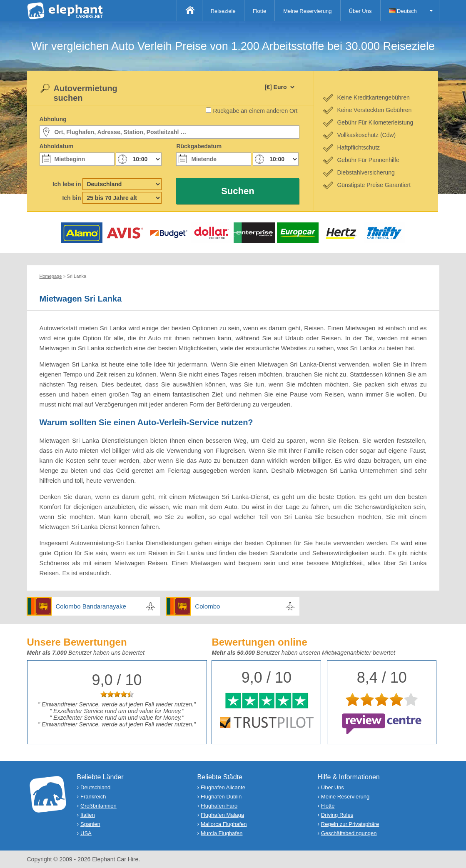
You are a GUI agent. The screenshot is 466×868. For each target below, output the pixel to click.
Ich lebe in (67, 184)
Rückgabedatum (199, 146)
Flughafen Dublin (221, 797)
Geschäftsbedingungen (349, 833)
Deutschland (95, 787)
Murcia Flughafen (222, 833)
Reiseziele (223, 11)
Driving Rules (337, 815)
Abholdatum (57, 146)
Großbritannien (98, 806)
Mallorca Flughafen (224, 824)
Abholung (53, 119)
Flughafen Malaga (222, 815)
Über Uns (360, 11)
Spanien (90, 824)
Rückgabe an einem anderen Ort (255, 111)
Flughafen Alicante (223, 787)
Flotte (260, 11)
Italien (88, 815)
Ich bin (71, 198)
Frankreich (93, 797)
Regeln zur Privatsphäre (350, 824)
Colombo (207, 606)
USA (86, 833)
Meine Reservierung (307, 11)
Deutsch (403, 11)
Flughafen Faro (219, 806)
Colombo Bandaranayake (91, 606)
